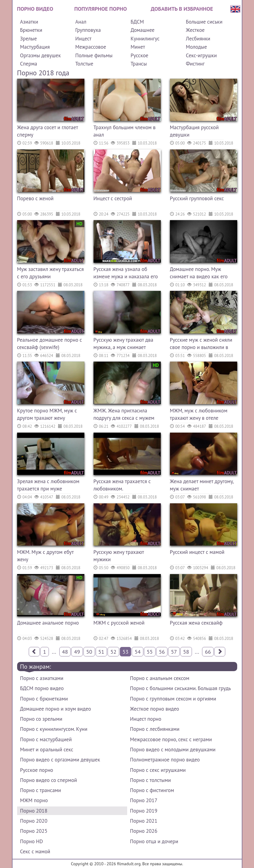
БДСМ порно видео (42, 688)
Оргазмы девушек (40, 55)
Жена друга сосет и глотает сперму (48, 131)
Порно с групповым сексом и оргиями (173, 699)
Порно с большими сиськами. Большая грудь (180, 688)
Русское (139, 55)
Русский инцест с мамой (197, 552)
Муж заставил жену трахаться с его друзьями (51, 273)
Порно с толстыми (150, 780)
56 (162, 652)
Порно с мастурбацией (46, 739)
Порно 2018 (34, 811)
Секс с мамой (35, 851)
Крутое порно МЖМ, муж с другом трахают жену (47, 414)
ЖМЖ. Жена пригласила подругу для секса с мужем (124, 414)
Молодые (196, 47)
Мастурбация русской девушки (194, 131)
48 (65, 652)
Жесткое (195, 30)
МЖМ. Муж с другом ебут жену (45, 556)
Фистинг (195, 64)
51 (101, 652)
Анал (81, 22)
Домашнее (142, 30)
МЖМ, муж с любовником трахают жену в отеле (199, 414)
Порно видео (35, 9)
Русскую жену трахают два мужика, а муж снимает (123, 344)
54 (138, 652)
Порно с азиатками (42, 678)
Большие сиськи (204, 22)
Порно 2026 (144, 831)
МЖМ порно (34, 800)
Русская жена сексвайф (196, 623)
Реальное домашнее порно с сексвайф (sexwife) (50, 344)
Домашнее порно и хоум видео (56, 709)
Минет (138, 47)
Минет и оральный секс (47, 750)
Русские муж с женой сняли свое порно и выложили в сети (201, 344)
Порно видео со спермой (49, 780)
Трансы (139, 64)
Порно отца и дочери (154, 841)
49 (77, 652)
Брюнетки (31, 30)
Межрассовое (91, 47)
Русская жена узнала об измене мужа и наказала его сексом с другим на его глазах (126, 274)
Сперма (29, 64)
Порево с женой (35, 198)
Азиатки (29, 22)
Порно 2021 (144, 821)
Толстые (84, 64)
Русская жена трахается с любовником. (122, 485)
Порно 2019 (144, 811)
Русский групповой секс (197, 198)
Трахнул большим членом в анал (125, 131)
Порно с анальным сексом (160, 678)
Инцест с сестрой (113, 198)
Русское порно (37, 770)
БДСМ (137, 22)
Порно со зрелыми (41, 719)
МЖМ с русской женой (119, 623)
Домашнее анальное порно (48, 623)
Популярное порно (101, 9)
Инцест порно (145, 719)
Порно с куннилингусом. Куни (54, 729)
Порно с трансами (41, 790)
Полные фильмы (94, 55)
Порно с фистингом (152, 790)
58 (186, 652)
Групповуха (88, 30)
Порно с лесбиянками (155, 729)
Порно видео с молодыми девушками (173, 750)
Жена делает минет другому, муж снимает (202, 485)
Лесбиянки (198, 39)
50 (89, 652)
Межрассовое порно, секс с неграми (171, 739)
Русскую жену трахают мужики (119, 556)
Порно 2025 (34, 831)
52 (113, 652)
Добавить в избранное (182, 9)
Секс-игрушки (201, 55)
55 (150, 652)
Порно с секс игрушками (158, 770)
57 (174, 652)
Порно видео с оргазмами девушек (60, 760)
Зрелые (29, 39)
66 (208, 652)
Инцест (83, 39)
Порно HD (32, 841)
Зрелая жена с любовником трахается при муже (48, 485)
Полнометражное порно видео (165, 760)
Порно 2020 (34, 821)
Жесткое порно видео (155, 709)
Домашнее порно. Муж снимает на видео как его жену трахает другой (199, 274)
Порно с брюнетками (44, 699)
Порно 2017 (144, 800)
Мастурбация (35, 47)
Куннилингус (145, 39)
